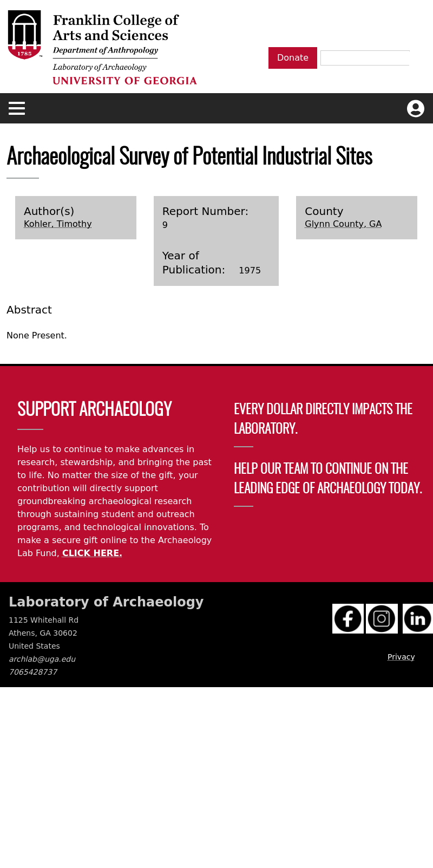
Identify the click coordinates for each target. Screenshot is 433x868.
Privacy (401, 657)
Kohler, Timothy (58, 224)
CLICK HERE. (92, 553)
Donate (293, 58)
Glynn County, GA (343, 224)
